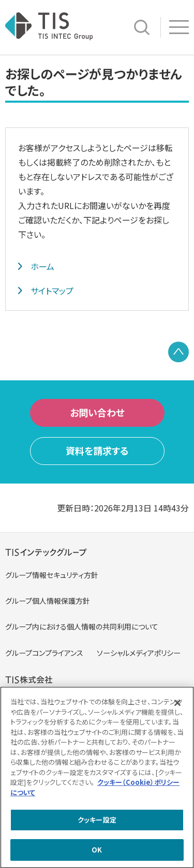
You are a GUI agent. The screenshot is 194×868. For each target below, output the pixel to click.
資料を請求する (97, 451)
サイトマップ (52, 291)
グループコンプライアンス (44, 653)
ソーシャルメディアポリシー (139, 653)
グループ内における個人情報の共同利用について (82, 626)
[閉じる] (177, 704)
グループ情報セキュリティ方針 (52, 575)
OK (97, 851)
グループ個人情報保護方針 (48, 601)
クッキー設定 (97, 821)
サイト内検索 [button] (142, 27)
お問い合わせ (97, 412)
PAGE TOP (178, 352)
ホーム (42, 266)
